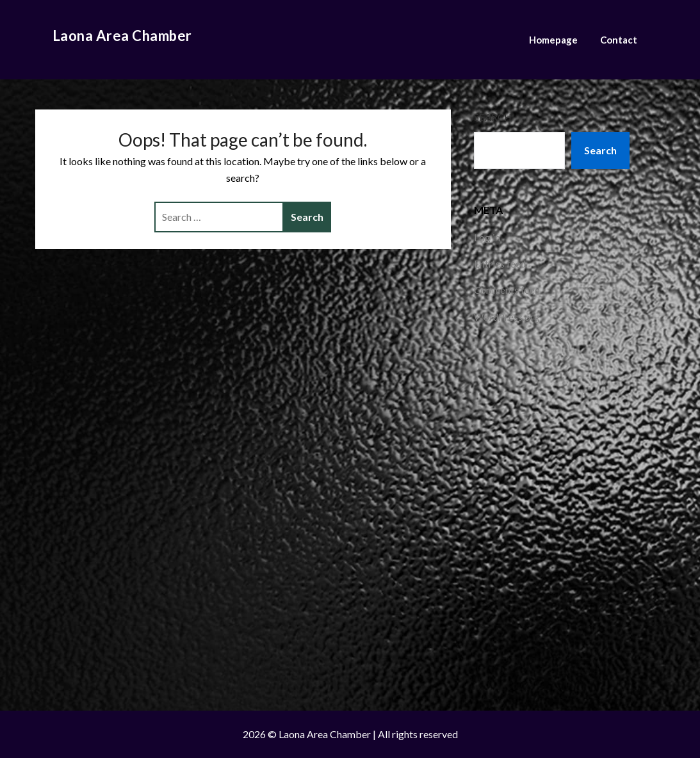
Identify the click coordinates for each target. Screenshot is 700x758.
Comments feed (507, 290)
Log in (487, 238)
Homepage (553, 40)
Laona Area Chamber (122, 36)
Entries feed (500, 264)
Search (492, 117)
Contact (619, 40)
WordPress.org (507, 317)
